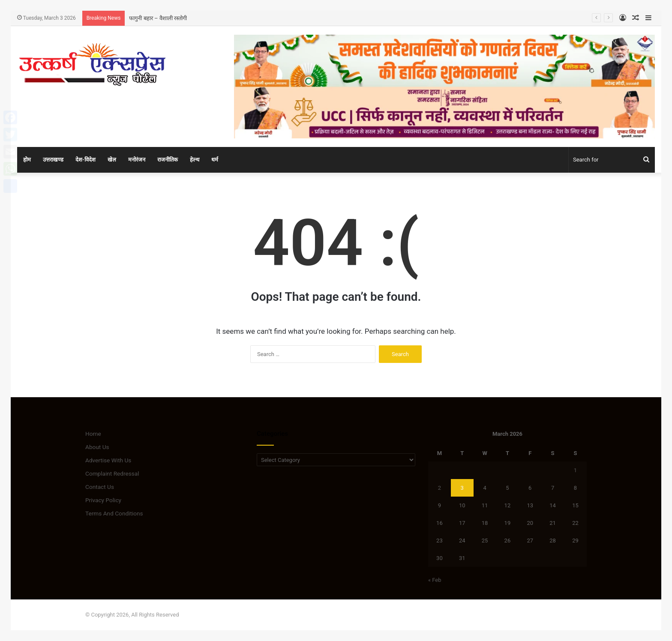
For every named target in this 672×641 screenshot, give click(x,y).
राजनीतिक (168, 160)
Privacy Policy (103, 500)
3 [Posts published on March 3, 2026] (462, 488)
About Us (97, 447)
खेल (112, 160)
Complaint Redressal (112, 473)
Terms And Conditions (114, 513)
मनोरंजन (137, 160)
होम (27, 160)
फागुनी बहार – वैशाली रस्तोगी (158, 18)
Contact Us (100, 487)
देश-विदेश (85, 160)
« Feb (435, 580)
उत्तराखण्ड (53, 160)
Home (93, 434)
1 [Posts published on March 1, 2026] (575, 470)
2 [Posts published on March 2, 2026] (439, 488)
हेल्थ (195, 160)
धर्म (215, 160)
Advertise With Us (108, 460)
